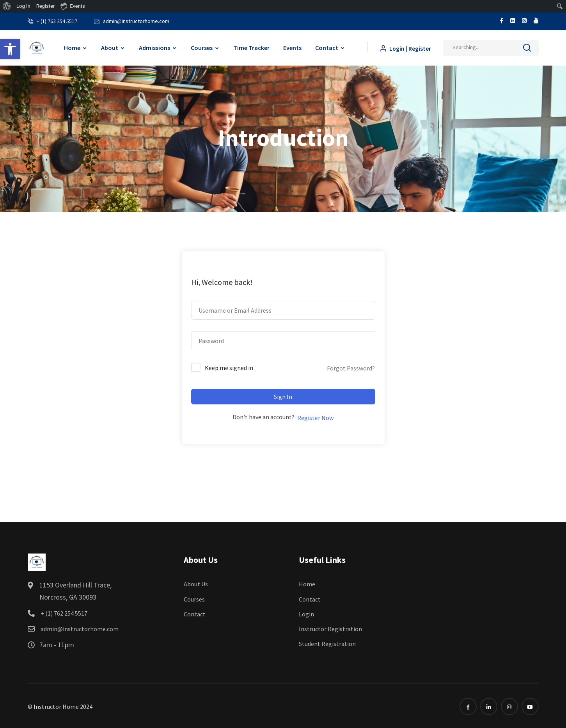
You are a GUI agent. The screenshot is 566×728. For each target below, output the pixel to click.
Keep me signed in (229, 367)
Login (306, 612)
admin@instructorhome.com (136, 20)
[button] (10, 49)
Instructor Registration (330, 628)
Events (292, 46)
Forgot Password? (351, 367)
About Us (196, 583)
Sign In (283, 395)
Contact (326, 46)
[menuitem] (7, 6)
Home (72, 46)
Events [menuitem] (73, 6)
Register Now (315, 417)
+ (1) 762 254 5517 (57, 20)
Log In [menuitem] (23, 6)
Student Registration (327, 643)
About (109, 46)
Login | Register (405, 47)
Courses (201, 46)
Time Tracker (251, 46)
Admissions (154, 46)
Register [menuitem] (46, 6)
